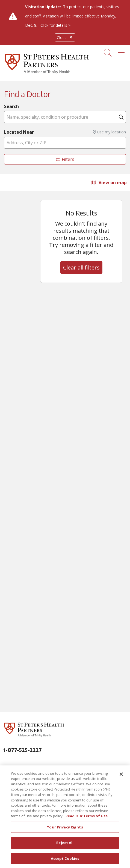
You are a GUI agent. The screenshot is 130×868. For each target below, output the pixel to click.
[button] (122, 51)
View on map (109, 182)
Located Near (19, 132)
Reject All (65, 845)
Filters (65, 159)
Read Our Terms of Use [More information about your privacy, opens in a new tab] (87, 818)
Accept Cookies (65, 861)
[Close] (121, 776)
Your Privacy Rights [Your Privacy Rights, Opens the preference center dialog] (65, 829)
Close (65, 38)
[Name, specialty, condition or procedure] (65, 117)
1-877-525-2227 (23, 750)
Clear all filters (81, 267)
